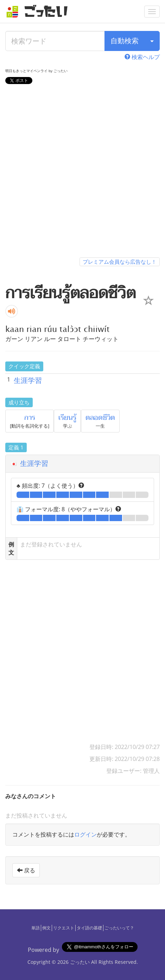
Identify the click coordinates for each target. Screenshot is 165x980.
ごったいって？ (119, 928)
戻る (26, 870)
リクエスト (64, 928)
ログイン (85, 834)
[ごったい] (39, 11)
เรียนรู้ (67, 418)
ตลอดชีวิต (100, 418)
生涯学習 (28, 380)
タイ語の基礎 (89, 928)
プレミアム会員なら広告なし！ (120, 262)
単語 (36, 928)
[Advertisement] (82, 172)
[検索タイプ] (152, 41)
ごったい (80, 962)
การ (30, 418)
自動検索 (125, 41)
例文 (46, 928)
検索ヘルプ (142, 57)
